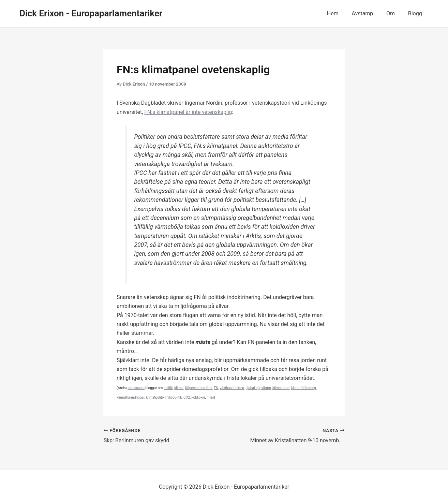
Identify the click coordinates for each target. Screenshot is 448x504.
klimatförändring (304, 388)
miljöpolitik (174, 397)
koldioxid (198, 397)
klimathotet (281, 388)
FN (216, 388)
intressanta (136, 388)
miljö (210, 397)
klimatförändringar (131, 397)
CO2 (187, 397)
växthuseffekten (232, 388)
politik (168, 388)
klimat (179, 388)
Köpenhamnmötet (199, 388)
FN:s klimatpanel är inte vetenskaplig (189, 112)
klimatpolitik (155, 397)
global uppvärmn (258, 388)
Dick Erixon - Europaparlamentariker (91, 13)
